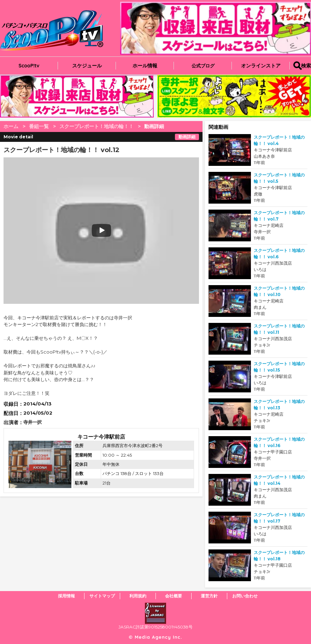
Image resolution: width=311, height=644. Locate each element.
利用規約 (138, 596)
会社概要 (174, 596)
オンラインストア (261, 66)
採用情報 (66, 596)
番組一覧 (39, 126)
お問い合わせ (245, 596)
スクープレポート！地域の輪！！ (96, 126)
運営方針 (209, 596)
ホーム (11, 126)
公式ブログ (203, 66)
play (57, 231)
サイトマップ (102, 596)
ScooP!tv (29, 66)
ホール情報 (145, 66)
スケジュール (87, 66)
